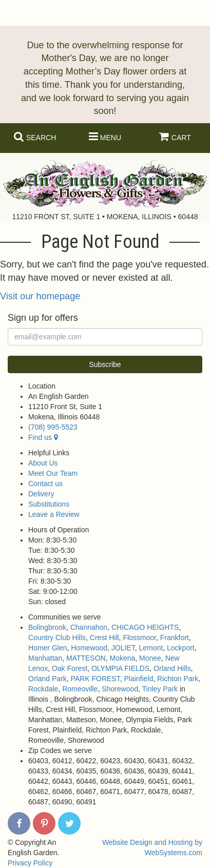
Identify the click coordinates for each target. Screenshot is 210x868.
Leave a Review (54, 514)
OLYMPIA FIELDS (120, 668)
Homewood (89, 648)
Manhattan (45, 658)
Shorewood (120, 689)
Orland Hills (172, 668)
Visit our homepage (40, 296)
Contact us (45, 484)
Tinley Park (160, 689)
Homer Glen (47, 648)
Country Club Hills (57, 638)
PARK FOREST (95, 679)
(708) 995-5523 (53, 427)
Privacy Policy (30, 863)
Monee (150, 658)
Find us (43, 437)
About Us (43, 463)
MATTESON (86, 658)
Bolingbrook (47, 627)
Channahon (89, 627)
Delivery (41, 494)
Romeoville (80, 689)
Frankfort (175, 638)
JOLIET (123, 648)
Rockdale (43, 689)
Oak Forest (70, 668)
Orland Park (47, 679)
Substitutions (49, 504)
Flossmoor (139, 638)
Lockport (181, 648)
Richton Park (178, 679)
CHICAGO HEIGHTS (145, 627)
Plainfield (138, 679)
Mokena (122, 658)
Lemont (151, 648)
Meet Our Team (53, 473)
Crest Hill (104, 638)
